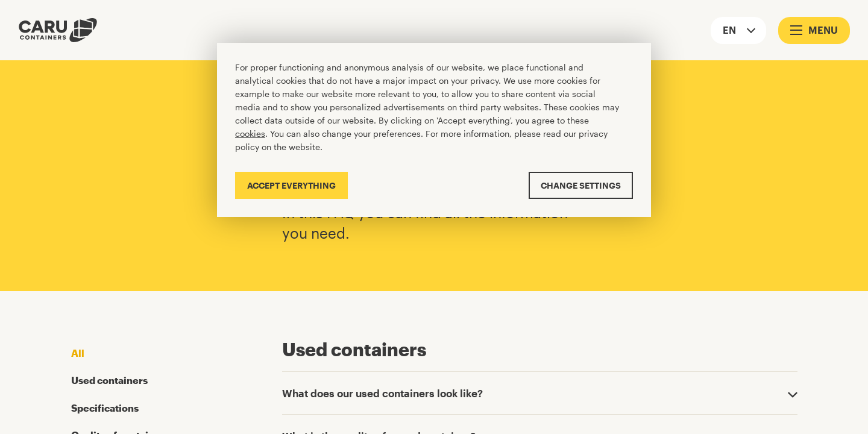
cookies (250, 134)
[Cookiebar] (434, 130)
